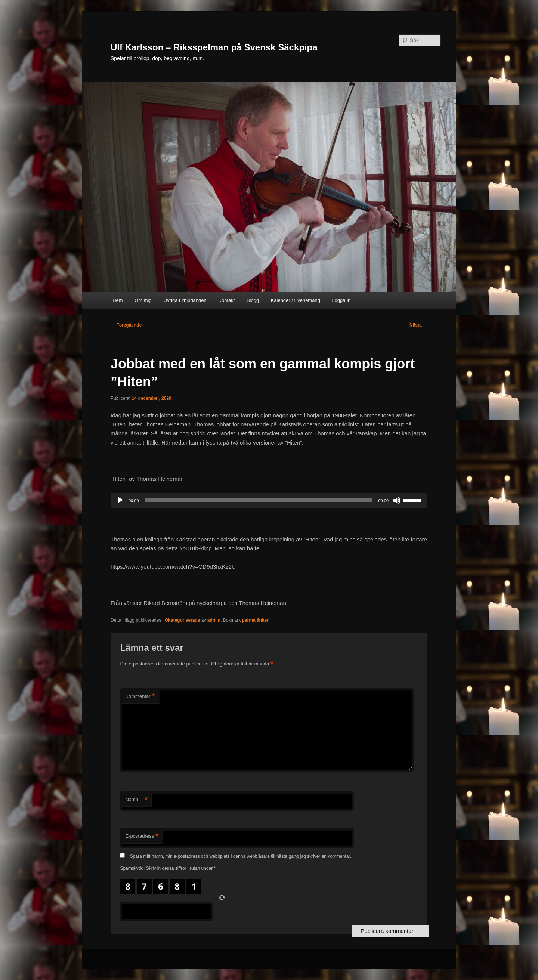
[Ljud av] (397, 500)
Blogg (253, 300)
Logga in (341, 300)
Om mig (143, 300)
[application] (269, 500)
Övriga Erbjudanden (185, 300)
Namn (136, 800)
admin (214, 620)
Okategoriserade (183, 620)
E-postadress (142, 836)
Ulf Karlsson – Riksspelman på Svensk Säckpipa (214, 47)
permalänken (256, 620)
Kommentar (140, 697)
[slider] (259, 500)
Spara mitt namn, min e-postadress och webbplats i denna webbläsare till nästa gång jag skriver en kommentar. (241, 856)
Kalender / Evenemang (296, 300)
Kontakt (226, 300)
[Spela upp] (120, 500)
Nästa (418, 325)
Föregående (126, 325)
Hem (118, 300)
